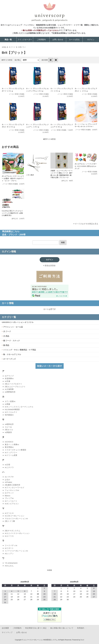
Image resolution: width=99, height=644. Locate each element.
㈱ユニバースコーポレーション (17, 533)
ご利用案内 (41, 39)
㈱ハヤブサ (9, 477)
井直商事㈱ (9, 378)
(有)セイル (9, 430)
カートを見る (74, 39)
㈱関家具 (8, 432)
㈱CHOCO (9, 442)
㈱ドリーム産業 (11, 455)
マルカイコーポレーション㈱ (16, 518)
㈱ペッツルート (11, 501)
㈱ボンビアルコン (12, 504)
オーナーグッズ (9, 359)
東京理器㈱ (9, 447)
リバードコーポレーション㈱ (16, 551)
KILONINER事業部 (12, 409)
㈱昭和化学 (9, 424)
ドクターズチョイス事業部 (15, 450)
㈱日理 (7, 465)
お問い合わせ (58, 39)
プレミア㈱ (9, 498)
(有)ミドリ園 (10, 521)
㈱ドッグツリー (11, 452)
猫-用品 (6, 345)
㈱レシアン (9, 554)
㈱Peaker (8, 482)
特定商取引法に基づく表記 (36, 628)
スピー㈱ (8, 427)
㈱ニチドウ (9, 467)
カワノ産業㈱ (10, 401)
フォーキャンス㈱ (12, 490)
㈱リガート (9, 548)
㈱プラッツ (9, 493)
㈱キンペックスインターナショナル (19, 407)
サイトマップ (7, 632)
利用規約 (81, 628)
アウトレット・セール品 (13, 327)
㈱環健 (7, 404)
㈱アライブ (9, 376)
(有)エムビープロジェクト (15, 387)
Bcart (82, 640)
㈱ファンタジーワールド (15, 487)
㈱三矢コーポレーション (15, 516)
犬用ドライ (22, 47)
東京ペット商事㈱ (12, 444)
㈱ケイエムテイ (11, 412)
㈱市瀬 (7, 381)
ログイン (91, 39)
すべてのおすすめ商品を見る (87, 224)
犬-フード (12, 47)
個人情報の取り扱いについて (62, 628)
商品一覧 (8, 39)
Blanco (7, 496)
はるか (7, 480)
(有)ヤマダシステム (12, 531)
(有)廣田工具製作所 (12, 485)
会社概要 (5, 628)
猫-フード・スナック (11, 341)
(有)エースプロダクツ (13, 384)
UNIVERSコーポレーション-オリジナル (18, 322)
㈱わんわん (9, 566)
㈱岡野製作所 (10, 392)
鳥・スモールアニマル (12, 354)
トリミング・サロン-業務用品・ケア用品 (19, 350)
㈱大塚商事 (9, 389)
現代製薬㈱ (9, 415)
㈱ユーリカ (9, 536)
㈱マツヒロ (9, 513)
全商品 (4, 47)
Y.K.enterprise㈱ (11, 563)
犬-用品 (6, 336)
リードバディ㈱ (11, 545)
